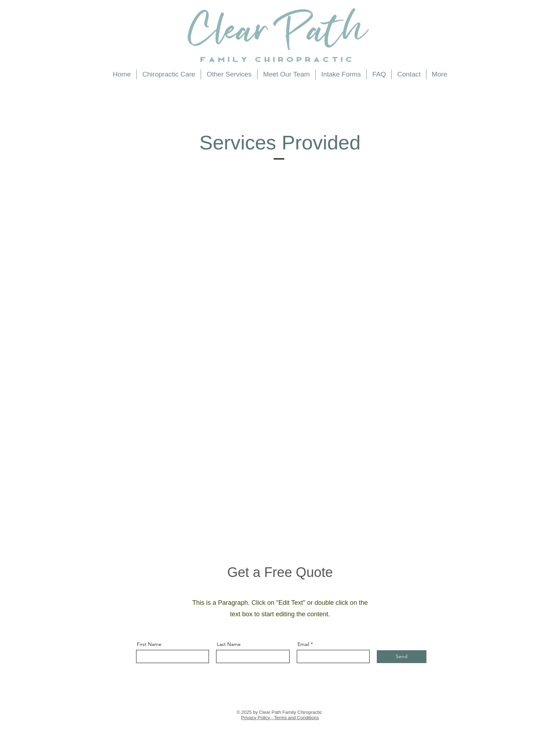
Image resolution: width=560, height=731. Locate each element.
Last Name (229, 644)
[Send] (402, 657)
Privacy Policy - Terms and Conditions (280, 718)
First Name (149, 644)
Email (303, 644)
